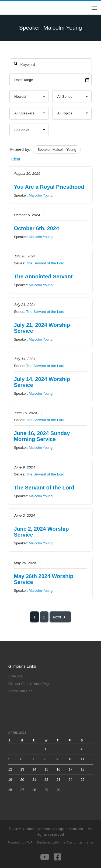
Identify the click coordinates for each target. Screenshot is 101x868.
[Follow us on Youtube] (45, 857)
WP (30, 842)
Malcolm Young (41, 196)
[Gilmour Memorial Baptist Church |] (4, 8)
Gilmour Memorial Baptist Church (53, 829)
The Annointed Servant (43, 277)
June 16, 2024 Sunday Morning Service (42, 436)
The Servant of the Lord (45, 263)
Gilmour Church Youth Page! (30, 684)
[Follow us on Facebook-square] (57, 857)
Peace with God (20, 691)
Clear (16, 159)
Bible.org (15, 676)
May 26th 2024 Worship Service (44, 579)
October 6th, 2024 (37, 228)
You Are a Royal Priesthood (49, 187)
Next (60, 617)
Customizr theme (80, 842)
